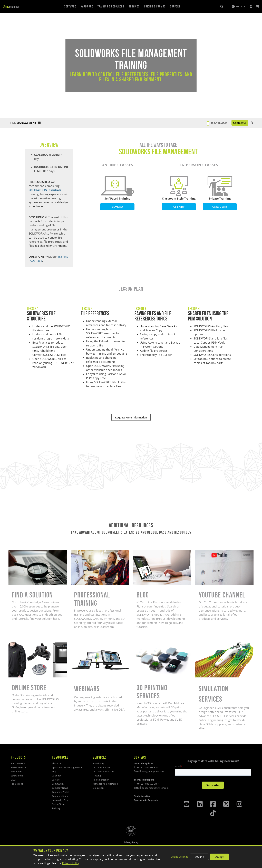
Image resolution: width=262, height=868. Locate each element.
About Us (57, 763)
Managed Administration (105, 784)
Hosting (97, 776)
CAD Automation (101, 767)
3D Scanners (17, 776)
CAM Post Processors (103, 772)
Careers (56, 780)
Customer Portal (60, 792)
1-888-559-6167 (151, 784)
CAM (13, 780)
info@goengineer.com (153, 772)
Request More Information (131, 417)
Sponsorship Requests (146, 800)
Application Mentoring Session (67, 767)
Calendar (179, 207)
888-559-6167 (210, 123)
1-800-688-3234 (151, 767)
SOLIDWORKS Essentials (45, 190)
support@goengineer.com (155, 788)
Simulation (98, 788)
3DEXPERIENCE (18, 767)
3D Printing (98, 763)
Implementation (101, 780)
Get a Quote (220, 207)
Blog (54, 772)
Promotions (17, 784)
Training (56, 808)
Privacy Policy (71, 863)
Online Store (58, 804)
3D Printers (16, 772)
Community (58, 784)
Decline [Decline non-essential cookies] (199, 857)
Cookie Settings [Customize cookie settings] (179, 857)
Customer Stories (61, 796)
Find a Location (142, 796)
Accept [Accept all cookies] (219, 857)
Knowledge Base (60, 800)
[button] (238, 7)
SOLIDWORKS (18, 763)
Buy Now (117, 207)
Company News (60, 788)
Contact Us (235, 123)
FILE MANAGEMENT (25, 123)
